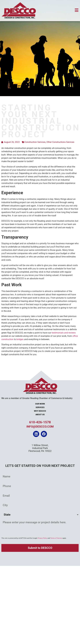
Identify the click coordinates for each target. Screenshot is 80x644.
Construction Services (35, 142)
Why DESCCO (40, 411)
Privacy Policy (42, 538)
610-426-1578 (40, 422)
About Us (40, 415)
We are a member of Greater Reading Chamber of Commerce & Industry (37, 398)
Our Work (40, 404)
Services (40, 407)
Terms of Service (56, 538)
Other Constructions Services (60, 142)
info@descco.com (40, 427)
